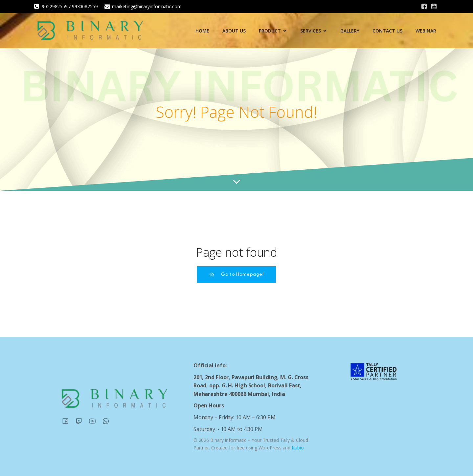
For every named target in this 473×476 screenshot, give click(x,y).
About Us (234, 31)
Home (202, 31)
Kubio (298, 448)
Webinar (426, 31)
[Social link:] (424, 7)
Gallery (350, 31)
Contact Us (387, 31)
